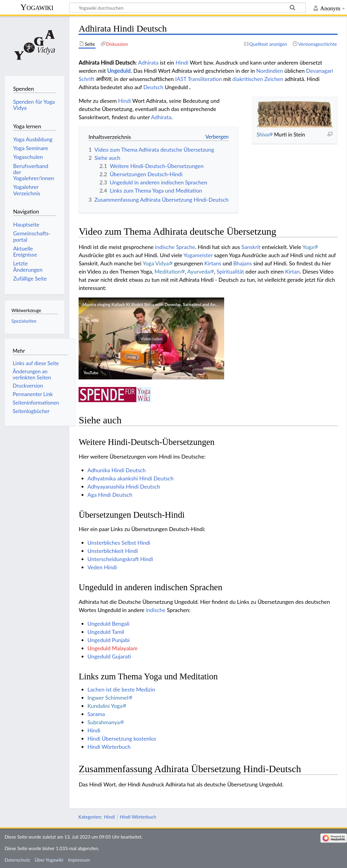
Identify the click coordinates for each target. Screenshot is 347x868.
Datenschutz (17, 860)
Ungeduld (119, 71)
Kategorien (89, 817)
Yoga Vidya (156, 263)
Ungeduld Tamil (106, 632)
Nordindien (270, 71)
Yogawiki (37, 7)
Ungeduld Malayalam (112, 648)
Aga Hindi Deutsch (110, 495)
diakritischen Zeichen (258, 79)
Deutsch (153, 87)
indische (156, 610)
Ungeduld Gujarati (109, 656)
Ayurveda (199, 271)
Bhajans (243, 263)
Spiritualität (230, 271)
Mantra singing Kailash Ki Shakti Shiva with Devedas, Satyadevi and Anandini (155, 304)
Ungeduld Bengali (108, 624)
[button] (151, 338)
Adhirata (148, 62)
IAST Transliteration (199, 79)
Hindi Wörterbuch (109, 747)
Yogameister (198, 255)
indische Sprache (175, 247)
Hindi (182, 62)
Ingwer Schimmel (108, 698)
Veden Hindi (102, 567)
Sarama (96, 714)
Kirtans (213, 263)
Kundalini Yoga (105, 706)
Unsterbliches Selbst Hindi (119, 543)
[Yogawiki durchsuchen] (187, 8)
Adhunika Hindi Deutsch (116, 470)
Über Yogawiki (49, 860)
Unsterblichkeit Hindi (113, 551)
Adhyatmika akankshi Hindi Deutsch (130, 478)
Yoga (308, 247)
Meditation (168, 271)
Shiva (263, 135)
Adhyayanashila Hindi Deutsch (124, 486)
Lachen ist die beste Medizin (121, 689)
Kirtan (292, 271)
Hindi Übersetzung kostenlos (122, 738)
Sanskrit (251, 247)
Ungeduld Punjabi (108, 640)
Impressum (79, 860)
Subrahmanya (104, 722)
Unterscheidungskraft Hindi (120, 559)
